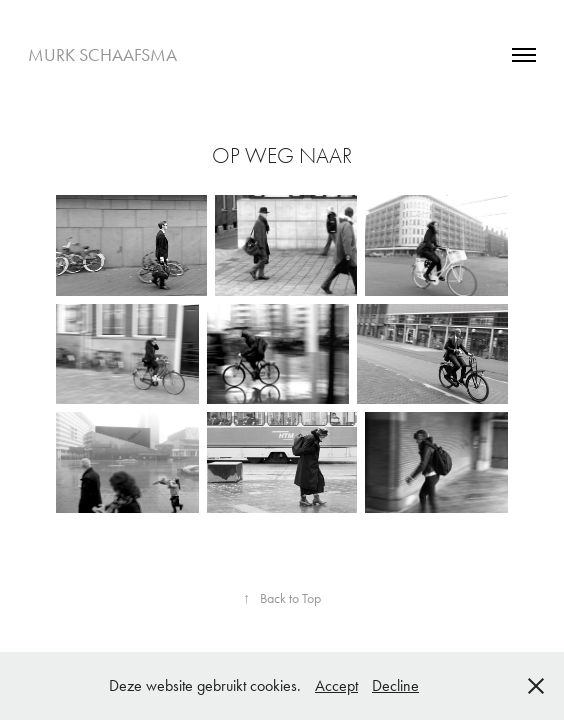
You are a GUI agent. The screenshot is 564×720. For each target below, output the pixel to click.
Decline (395, 685)
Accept (336, 685)
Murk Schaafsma (102, 55)
